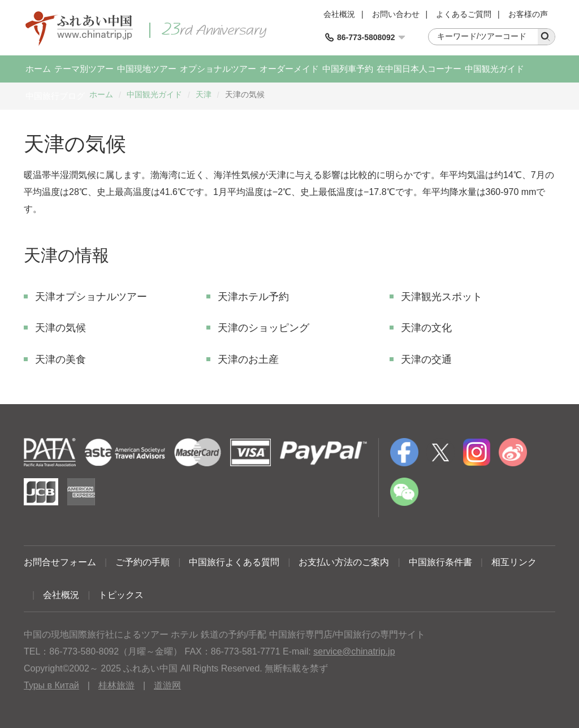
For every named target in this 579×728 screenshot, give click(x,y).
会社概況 (339, 14)
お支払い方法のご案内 (344, 562)
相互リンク (514, 562)
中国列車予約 (348, 69)
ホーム (38, 69)
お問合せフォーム (60, 562)
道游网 (167, 685)
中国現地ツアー (147, 69)
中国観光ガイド (494, 69)
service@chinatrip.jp (354, 651)
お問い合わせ (396, 14)
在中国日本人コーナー (419, 69)
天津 (204, 94)
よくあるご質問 (464, 14)
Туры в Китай (51, 685)
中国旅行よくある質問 (234, 562)
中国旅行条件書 (440, 562)
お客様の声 (528, 14)
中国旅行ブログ (55, 96)
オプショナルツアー (218, 69)
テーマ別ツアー (84, 69)
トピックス (121, 595)
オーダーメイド (289, 69)
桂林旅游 (116, 685)
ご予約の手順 (142, 562)
